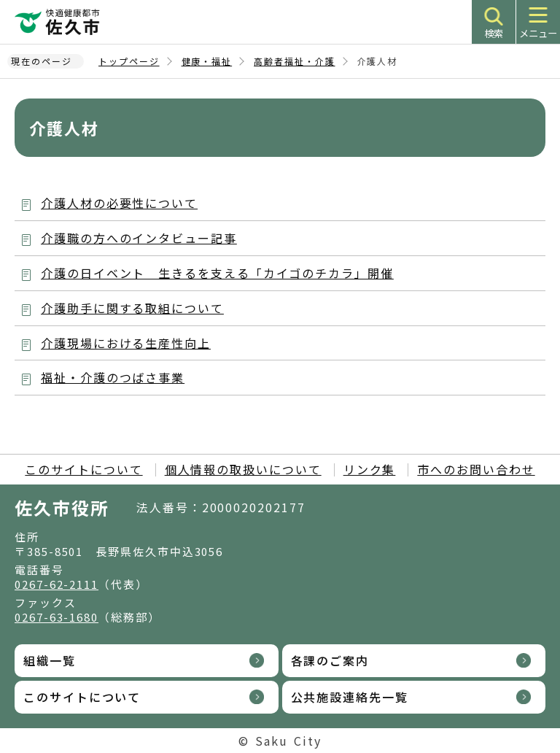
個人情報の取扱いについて (243, 469)
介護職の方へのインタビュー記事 (139, 238)
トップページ (129, 61)
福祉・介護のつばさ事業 (113, 377)
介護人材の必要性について (119, 203)
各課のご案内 (330, 660)
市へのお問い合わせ (476, 469)
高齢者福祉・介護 (294, 61)
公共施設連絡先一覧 (350, 697)
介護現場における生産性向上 (126, 343)
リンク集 (370, 469)
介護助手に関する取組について (132, 308)
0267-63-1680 (57, 617)
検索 (494, 33)
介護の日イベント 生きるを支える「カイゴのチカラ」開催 (217, 273)
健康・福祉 (207, 61)
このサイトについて (83, 469)
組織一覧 (50, 660)
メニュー (538, 33)
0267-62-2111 (57, 584)
